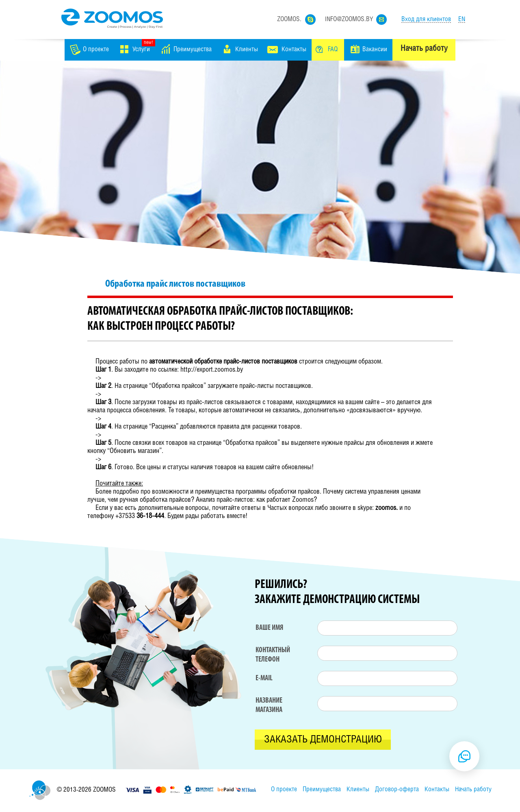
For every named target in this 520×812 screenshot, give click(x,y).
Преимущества (193, 49)
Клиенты (247, 49)
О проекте (96, 49)
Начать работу (424, 49)
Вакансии (375, 49)
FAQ (333, 49)
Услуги (141, 49)
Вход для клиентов (426, 19)
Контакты (294, 49)
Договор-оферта (397, 789)
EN (462, 19)
